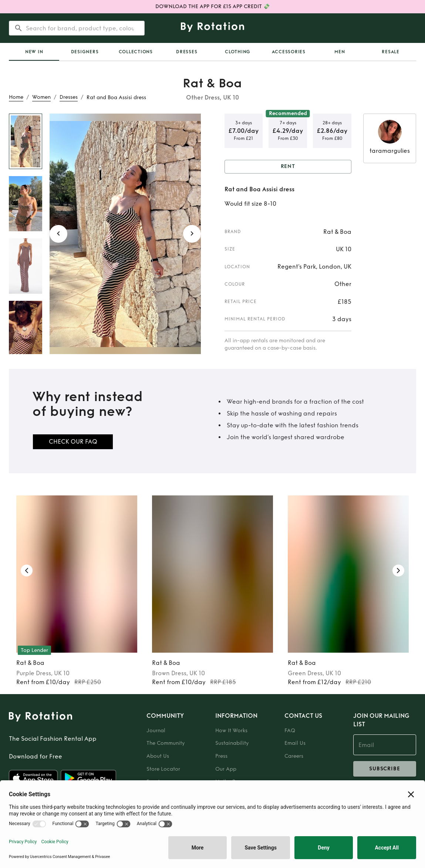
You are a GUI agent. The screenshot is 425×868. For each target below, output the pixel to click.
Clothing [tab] (238, 52)
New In (34, 52)
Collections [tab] (136, 52)
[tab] (34, 52)
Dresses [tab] (187, 52)
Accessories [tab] (289, 52)
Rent (288, 167)
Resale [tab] (391, 52)
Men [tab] (340, 52)
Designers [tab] (85, 52)
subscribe (385, 769)
